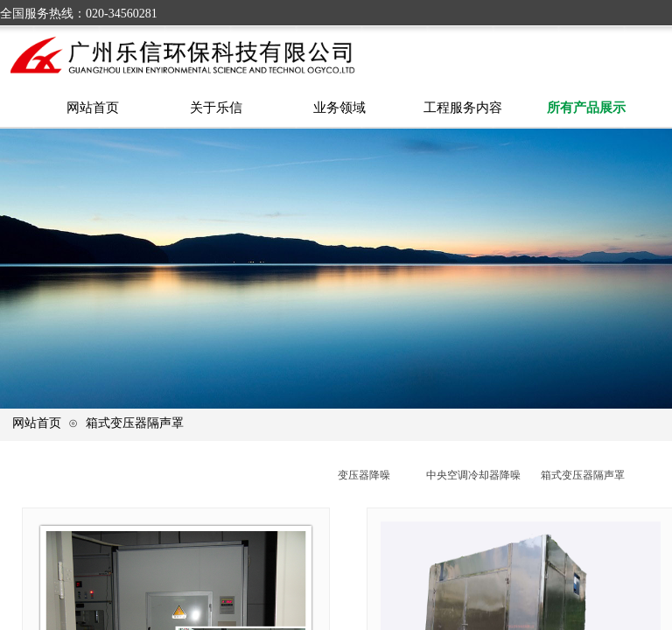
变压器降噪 (364, 475)
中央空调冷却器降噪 (473, 475)
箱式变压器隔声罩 (135, 423)
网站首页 (37, 423)
